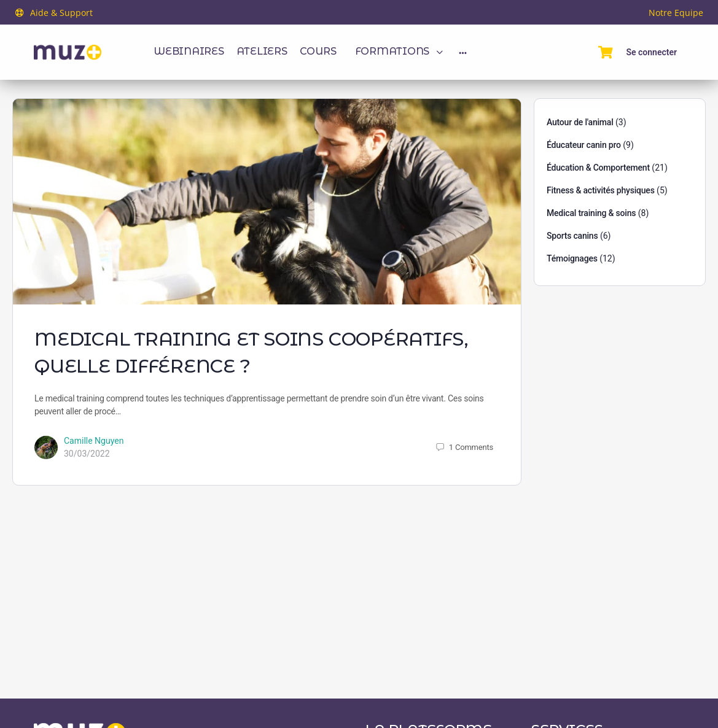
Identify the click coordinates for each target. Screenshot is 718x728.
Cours (318, 51)
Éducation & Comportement (598, 168)
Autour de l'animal (580, 122)
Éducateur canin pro (584, 145)
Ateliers (262, 51)
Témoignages (572, 258)
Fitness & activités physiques (601, 190)
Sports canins (572, 236)
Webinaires (189, 51)
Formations (392, 51)
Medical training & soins (591, 213)
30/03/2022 (87, 454)
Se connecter (651, 52)
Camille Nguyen (94, 441)
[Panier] (605, 52)
